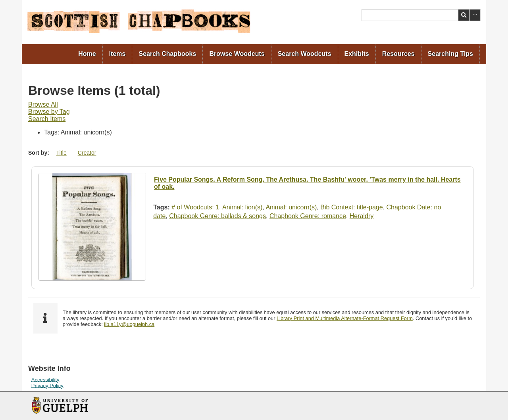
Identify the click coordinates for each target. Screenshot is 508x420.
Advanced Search (475, 15)
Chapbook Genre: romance (308, 216)
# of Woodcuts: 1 (195, 207)
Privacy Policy (47, 385)
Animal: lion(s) (242, 207)
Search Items (47, 119)
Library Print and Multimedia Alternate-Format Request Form (345, 318)
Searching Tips (450, 54)
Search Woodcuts (305, 54)
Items (117, 54)
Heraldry (362, 216)
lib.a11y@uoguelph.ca (129, 324)
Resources (398, 54)
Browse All (43, 105)
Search (464, 15)
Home (87, 54)
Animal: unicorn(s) (291, 207)
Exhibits (357, 54)
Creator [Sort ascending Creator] (87, 153)
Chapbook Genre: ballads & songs (217, 216)
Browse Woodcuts (237, 54)
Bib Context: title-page (351, 207)
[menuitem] (87, 54)
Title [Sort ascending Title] (62, 153)
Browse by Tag (49, 112)
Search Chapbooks (167, 54)
